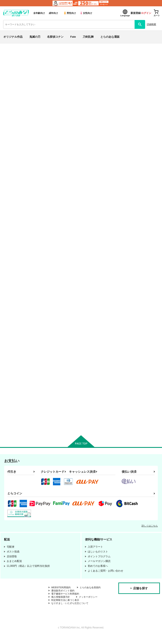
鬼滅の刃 (35, 37)
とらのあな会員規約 (63, 594)
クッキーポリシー (91, 605)
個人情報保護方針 (61, 605)
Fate (73, 37)
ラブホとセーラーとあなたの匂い (38, 75)
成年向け (53, 13)
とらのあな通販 (110, 37)
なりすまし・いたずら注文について (72, 612)
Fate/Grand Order (38, 63)
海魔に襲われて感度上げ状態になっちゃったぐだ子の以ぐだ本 (55, 392)
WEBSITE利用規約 (62, 591)
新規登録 (136, 13)
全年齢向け (39, 13)
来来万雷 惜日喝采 (130, 71)
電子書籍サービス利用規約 (66, 601)
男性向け (70, 13)
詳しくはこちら (150, 529)
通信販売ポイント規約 (64, 598)
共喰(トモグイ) (88, 389)
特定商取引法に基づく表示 (66, 608)
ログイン (146, 13)
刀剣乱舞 (88, 37)
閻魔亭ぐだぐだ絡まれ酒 (136, 287)
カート (65, 220)
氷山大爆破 (68, 75)
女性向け (86, 13)
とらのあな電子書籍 (12, 47)
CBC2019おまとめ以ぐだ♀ (96, 287)
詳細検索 (151, 24)
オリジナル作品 (13, 37)
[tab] (50, 117)
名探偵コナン (55, 37)
